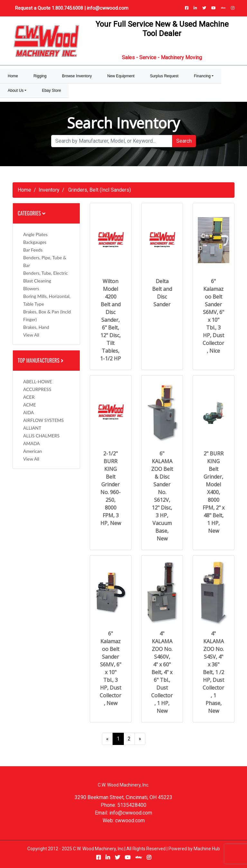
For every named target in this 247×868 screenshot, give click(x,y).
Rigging (40, 76)
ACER (29, 397)
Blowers (31, 288)
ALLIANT (32, 428)
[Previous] (107, 739)
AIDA (28, 412)
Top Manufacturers (41, 360)
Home (24, 190)
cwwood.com (130, 820)
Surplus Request (164, 76)
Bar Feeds (33, 250)
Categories (32, 213)
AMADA (32, 443)
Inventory (49, 190)
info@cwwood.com (108, 8)
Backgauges (35, 242)
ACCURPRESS (37, 389)
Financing (202, 76)
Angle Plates (35, 234)
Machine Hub (207, 849)
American (32, 451)
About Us (16, 91)
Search (184, 141)
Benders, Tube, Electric (46, 273)
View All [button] (31, 335)
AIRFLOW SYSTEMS (43, 420)
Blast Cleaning (37, 281)
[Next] (140, 739)
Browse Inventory (77, 76)
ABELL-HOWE (38, 382)
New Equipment (121, 76)
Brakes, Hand (36, 327)
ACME (30, 405)
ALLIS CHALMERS (41, 436)
